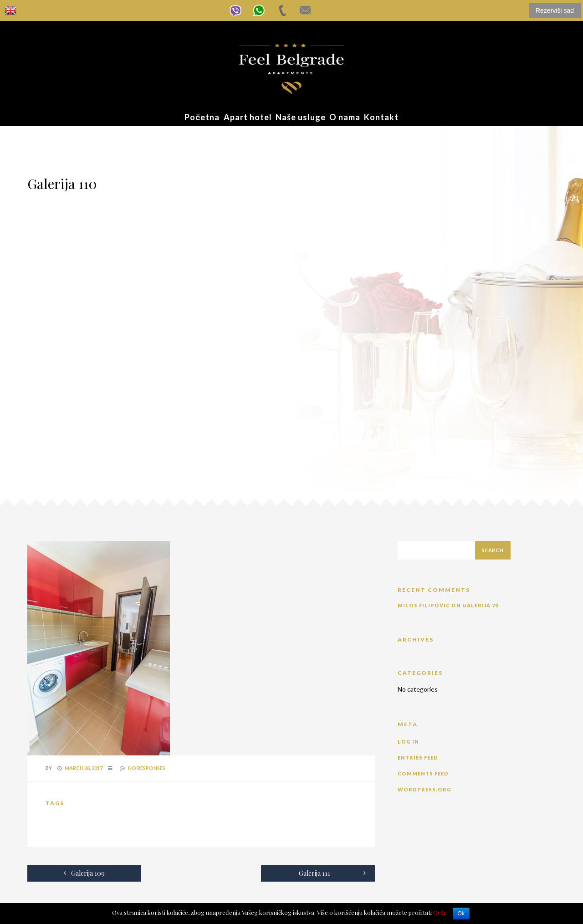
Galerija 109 (84, 873)
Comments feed (423, 773)
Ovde (440, 912)
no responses (147, 768)
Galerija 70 (480, 605)
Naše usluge (301, 117)
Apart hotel (248, 117)
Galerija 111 (332, 873)
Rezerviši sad (555, 10)
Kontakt (381, 117)
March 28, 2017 (84, 768)
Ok (461, 914)
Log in (408, 742)
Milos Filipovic (424, 605)
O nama (345, 117)
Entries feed (418, 757)
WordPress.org (424, 789)
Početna (202, 117)
